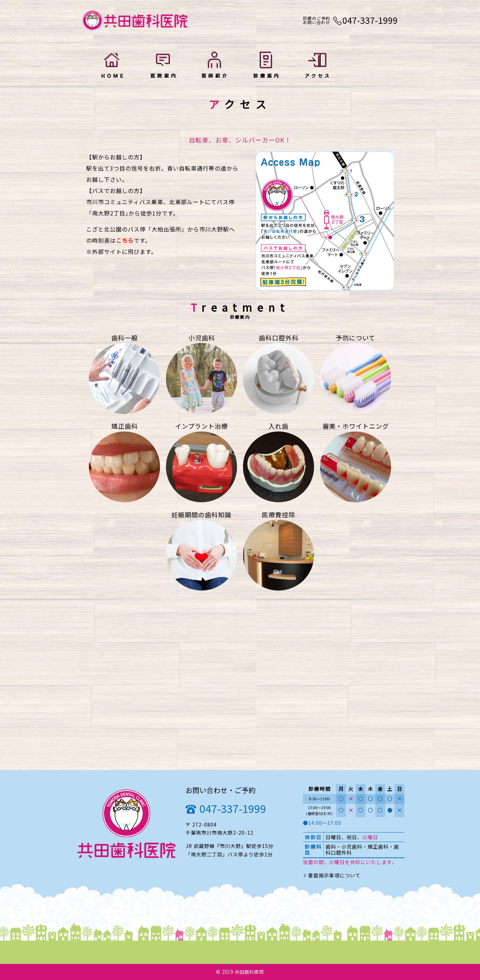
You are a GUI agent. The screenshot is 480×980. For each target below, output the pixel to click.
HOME (112, 66)
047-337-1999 (233, 808)
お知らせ (368, 66)
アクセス (317, 66)
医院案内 (163, 66)
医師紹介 (214, 66)
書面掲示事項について (334, 875)
